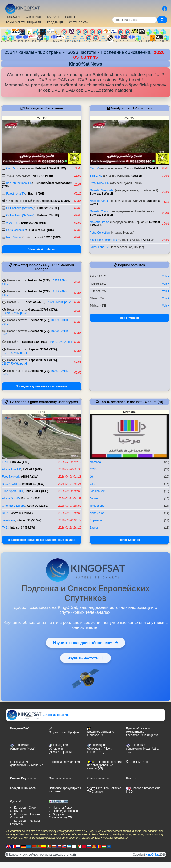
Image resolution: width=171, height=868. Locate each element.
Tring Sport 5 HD (12, 491)
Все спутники (129, 318)
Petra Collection (16, 230)
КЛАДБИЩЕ (55, 23)
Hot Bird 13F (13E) (41, 230)
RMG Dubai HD (100, 183)
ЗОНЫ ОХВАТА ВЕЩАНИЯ (23, 23)
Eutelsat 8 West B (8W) (51, 168)
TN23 (5, 528)
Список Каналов (98, 778)
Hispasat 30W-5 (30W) (42, 310)
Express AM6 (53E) (33, 223)
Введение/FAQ (20, 728)
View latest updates (42, 249)
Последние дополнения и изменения (42, 386)
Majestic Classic (100, 211)
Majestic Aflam (99, 201)
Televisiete (8, 520)
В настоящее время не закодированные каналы (42, 540)
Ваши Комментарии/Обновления (101, 732)
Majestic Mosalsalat (102, 190)
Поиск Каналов (129, 540)
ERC (5, 462)
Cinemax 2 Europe (14, 506)
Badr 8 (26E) (36, 194)
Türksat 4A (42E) (33, 302)
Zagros (94, 528)
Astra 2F (148, 240)
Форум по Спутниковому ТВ (60, 816)
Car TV (10, 168)
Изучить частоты (85, 658)
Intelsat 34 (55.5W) (29, 520)
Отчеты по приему (61, 778)
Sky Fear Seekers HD (103, 240)
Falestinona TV (16, 194)
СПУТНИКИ (33, 17)
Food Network (11, 477)
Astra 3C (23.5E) (38, 506)
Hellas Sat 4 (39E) (36, 491)
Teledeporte (97, 506)
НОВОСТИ (13, 17)
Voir (166, 276)
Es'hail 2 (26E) (32, 469)
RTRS (6, 513)
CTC (93, 484)
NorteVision (13, 237)
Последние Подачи (65, 811)
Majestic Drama (100, 222)
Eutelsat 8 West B (146, 168)
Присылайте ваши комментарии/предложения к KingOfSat (143, 732)
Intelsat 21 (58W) (33, 484)
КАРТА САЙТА (78, 23)
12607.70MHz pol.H (14, 364)
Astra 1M (137, 176)
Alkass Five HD (12, 469)
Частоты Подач (63, 808)
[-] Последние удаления (64, 762)
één (92, 477)
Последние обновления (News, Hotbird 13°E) (100, 748)
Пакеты (70, 17)
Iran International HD (19, 183)
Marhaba (95, 462)
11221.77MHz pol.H (14, 353)
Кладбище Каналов (23, 788)
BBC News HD (11, 484)
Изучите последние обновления (85, 643)
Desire (94, 498)
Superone (96, 520)
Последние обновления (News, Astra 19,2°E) (142, 748)
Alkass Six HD (11, 498)
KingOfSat (152, 855)
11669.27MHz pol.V (14, 313)
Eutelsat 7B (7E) (48, 208)
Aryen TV (12, 223)
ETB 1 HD (96, 176)
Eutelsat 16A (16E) (34, 342)
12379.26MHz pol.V (58, 302)
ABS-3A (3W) (30, 477)
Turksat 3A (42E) (39, 280)
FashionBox (97, 491)
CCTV (94, 469)
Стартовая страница (38, 715)
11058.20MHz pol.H (61, 342)
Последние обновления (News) (23, 747)
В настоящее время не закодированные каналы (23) (104, 765)
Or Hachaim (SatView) (20, 208)
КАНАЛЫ (53, 17)
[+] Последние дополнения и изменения (27, 763)
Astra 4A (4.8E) (43, 176)
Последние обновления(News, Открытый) (61, 748)
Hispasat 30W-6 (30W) (56, 201)
